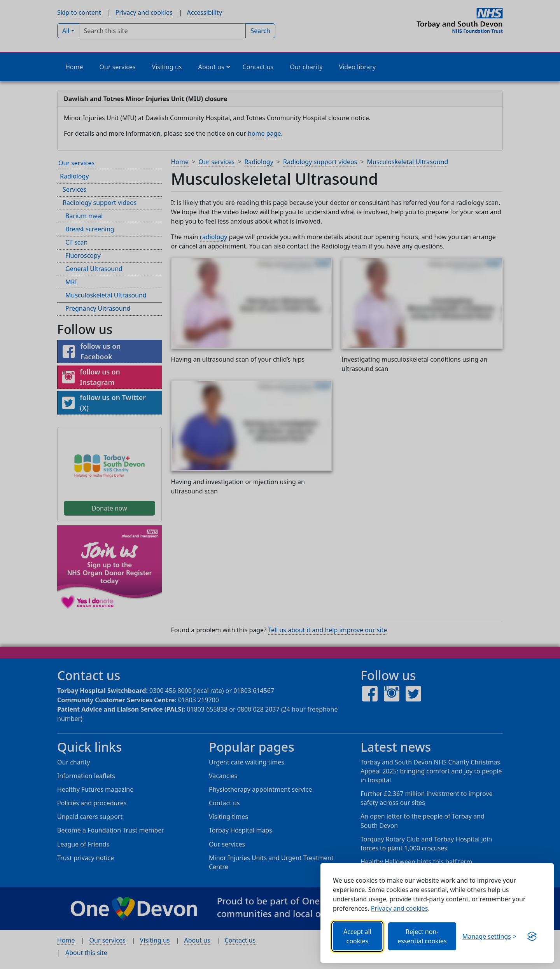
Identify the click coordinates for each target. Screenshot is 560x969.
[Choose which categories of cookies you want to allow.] (489, 936)
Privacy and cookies (400, 908)
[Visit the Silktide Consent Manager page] (532, 936)
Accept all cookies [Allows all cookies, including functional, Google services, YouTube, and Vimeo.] (357, 936)
